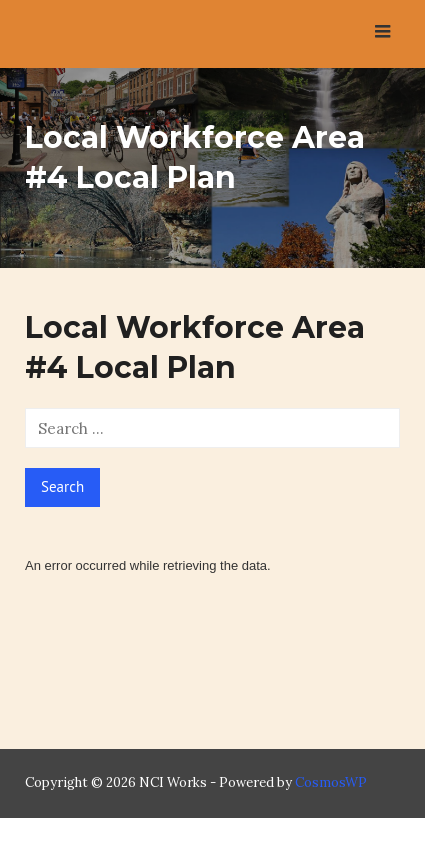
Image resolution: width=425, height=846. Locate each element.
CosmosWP (331, 782)
